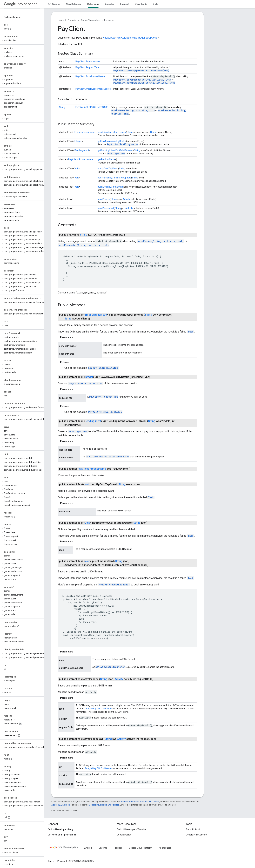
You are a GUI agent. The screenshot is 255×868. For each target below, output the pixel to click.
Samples (110, 4)
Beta (156, 4)
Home (61, 20)
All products (165, 848)
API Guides (54, 4)
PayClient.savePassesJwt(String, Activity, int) (144, 83)
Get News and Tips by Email (62, 835)
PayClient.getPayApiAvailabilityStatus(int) (141, 71)
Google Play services (90, 20)
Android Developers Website (131, 829)
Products (72, 20)
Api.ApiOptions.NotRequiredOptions (137, 38)
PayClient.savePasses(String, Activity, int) (142, 80)
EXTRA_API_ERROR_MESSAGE (92, 107)
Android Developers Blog (60, 829)
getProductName (106, 159)
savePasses (104, 199)
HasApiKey (109, 38)
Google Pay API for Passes (98, 709)
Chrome (103, 848)
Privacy (61, 861)
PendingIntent (82, 150)
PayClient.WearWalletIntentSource (93, 89)
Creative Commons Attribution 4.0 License (140, 802)
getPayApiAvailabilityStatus (112, 141)
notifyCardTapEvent (108, 169)
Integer (78, 141)
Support (125, 4)
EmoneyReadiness (84, 132)
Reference (109, 20)
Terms (51, 861)
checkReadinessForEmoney (112, 132)
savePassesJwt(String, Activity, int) (84, 245)
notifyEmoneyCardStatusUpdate (114, 178)
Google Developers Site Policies (104, 805)
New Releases (74, 4)
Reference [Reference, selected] (93, 4)
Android (88, 848)
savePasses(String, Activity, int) (133, 110)
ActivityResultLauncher (114, 585)
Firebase (118, 848)
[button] (21, 41)
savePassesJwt (106, 208)
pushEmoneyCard (107, 187)
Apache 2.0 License (61, 805)
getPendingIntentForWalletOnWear (115, 150)
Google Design (124, 835)
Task (191, 332)
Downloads (141, 4)
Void (77, 169)
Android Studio (194, 829)
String (62, 107)
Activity (126, 199)
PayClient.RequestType (87, 67)
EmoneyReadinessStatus (103, 368)
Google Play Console (196, 835)
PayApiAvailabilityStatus (122, 144)
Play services (21, 4)
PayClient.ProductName (88, 61)
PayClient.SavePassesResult (90, 76)
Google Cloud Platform (141, 848)
